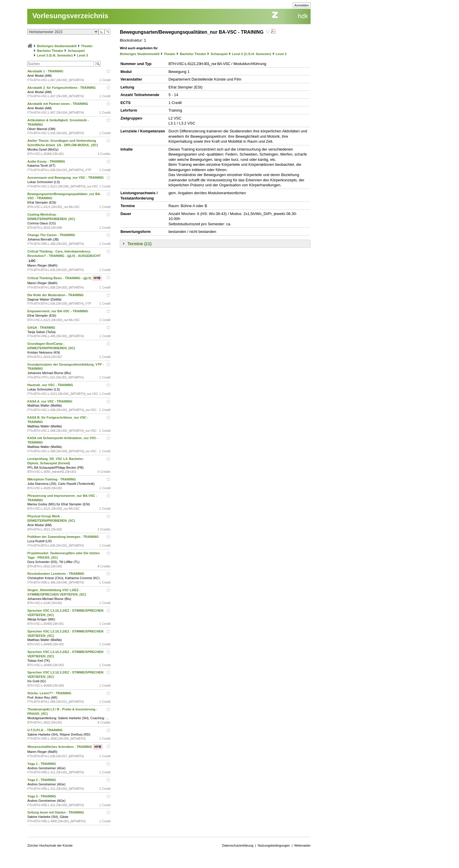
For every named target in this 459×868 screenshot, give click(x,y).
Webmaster (302, 845)
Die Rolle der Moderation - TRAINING (56, 295)
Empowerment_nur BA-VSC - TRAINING (58, 311)
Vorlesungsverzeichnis (70, 16)
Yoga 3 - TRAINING (42, 796)
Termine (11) (139, 244)
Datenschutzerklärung (238, 845)
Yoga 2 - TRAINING (42, 780)
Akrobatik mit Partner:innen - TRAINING (58, 104)
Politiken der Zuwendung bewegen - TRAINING (63, 537)
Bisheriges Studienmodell (57, 46)
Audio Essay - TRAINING (47, 161)
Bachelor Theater (50, 51)
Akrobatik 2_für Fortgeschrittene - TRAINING (62, 88)
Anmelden (302, 5)
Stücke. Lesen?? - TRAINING (50, 693)
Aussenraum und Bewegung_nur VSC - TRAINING (66, 178)
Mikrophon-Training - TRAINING (52, 479)
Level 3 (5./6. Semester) (55, 55)
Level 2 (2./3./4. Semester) (252, 54)
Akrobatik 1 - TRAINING (46, 71)
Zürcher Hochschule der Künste (50, 845)
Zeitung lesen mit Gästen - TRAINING (56, 812)
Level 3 (82, 55)
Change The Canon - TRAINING (52, 235)
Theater (87, 46)
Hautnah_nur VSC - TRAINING (51, 385)
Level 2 (281, 54)
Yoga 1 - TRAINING (42, 764)
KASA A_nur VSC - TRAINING (50, 401)
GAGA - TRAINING (42, 328)
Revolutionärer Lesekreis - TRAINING (56, 574)
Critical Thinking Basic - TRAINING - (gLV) (65, 278)
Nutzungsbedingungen (274, 845)
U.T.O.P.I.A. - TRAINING (45, 730)
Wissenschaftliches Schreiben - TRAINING (65, 747)
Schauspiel (76, 51)
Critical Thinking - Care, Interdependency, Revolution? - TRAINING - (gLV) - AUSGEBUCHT (64, 256)
